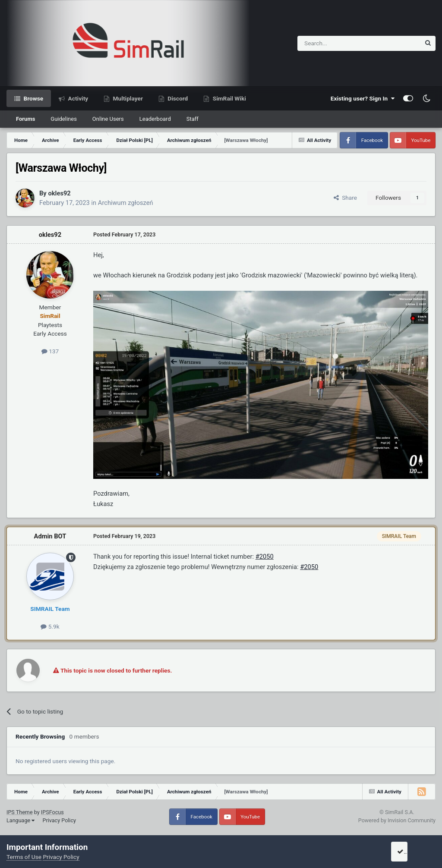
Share (345, 198)
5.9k (50, 626)
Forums (25, 119)
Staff (193, 119)
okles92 (59, 193)
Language (21, 820)
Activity (77, 98)
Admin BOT (50, 536)
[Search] (338, 43)
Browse (33, 98)
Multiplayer (127, 98)
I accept (410, 852)
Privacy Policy (59, 820)
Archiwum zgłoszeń (126, 203)
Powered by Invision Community (397, 820)
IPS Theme (20, 812)
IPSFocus (52, 812)
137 (50, 351)
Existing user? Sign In (363, 98)
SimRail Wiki (229, 98)
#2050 (265, 557)
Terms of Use (24, 857)
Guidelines (64, 119)
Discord (177, 98)
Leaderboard (155, 119)
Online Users (108, 119)
